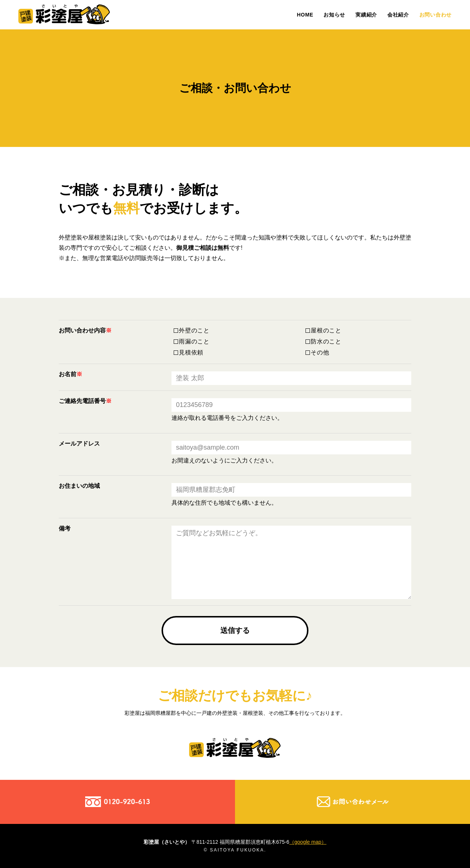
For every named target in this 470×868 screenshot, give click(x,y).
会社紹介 (398, 15)
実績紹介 (366, 15)
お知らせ (334, 15)
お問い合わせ (435, 15)
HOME (305, 15)
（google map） (308, 842)
